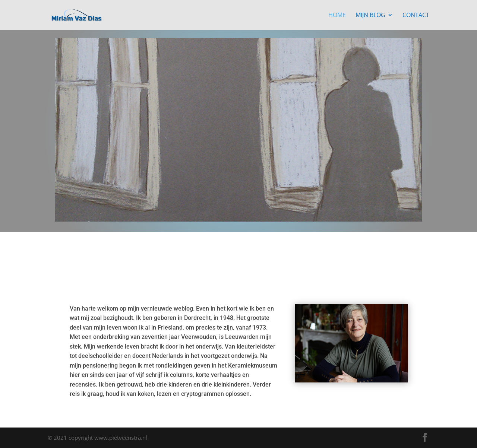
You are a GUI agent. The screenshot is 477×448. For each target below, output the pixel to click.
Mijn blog (370, 16)
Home (337, 16)
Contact (416, 16)
